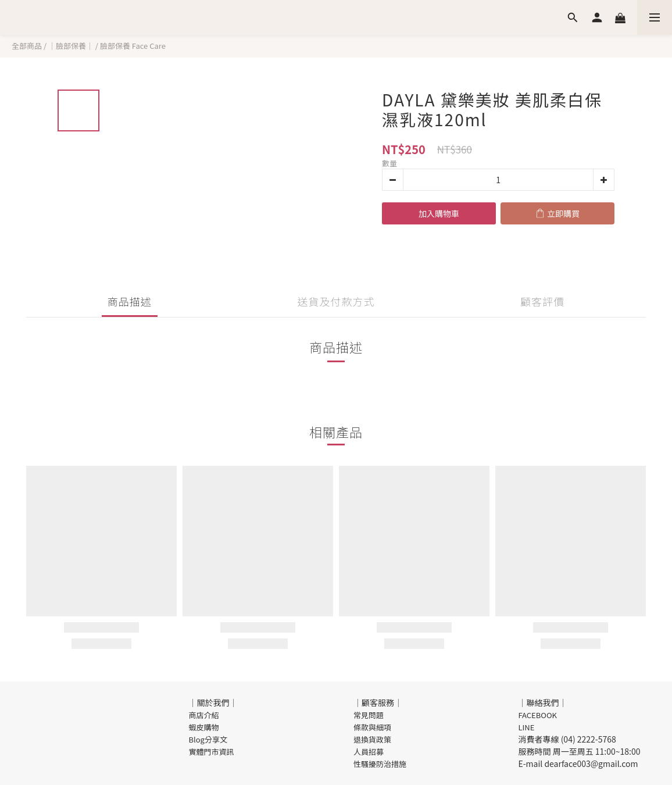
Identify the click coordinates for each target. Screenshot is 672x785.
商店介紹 (204, 715)
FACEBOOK (538, 715)
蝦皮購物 (204, 727)
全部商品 (27, 46)
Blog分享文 (208, 739)
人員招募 (369, 752)
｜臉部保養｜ (71, 46)
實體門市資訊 (212, 752)
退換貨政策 (372, 739)
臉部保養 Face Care (133, 46)
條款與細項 (372, 727)
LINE (527, 727)
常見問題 (369, 715)
